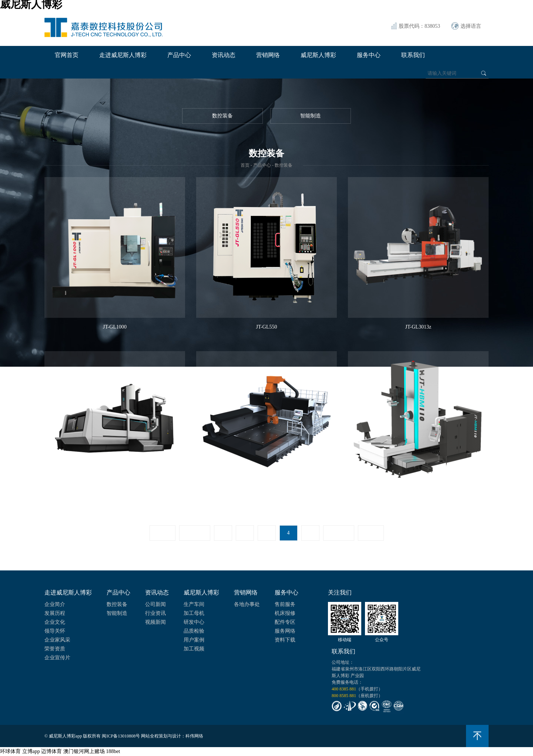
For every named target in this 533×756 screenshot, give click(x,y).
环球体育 (10, 751)
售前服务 (285, 604)
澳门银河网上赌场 (84, 751)
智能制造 (311, 116)
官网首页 (67, 55)
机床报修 (285, 613)
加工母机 (194, 613)
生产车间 (194, 604)
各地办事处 (247, 604)
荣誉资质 (55, 649)
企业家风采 (57, 640)
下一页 (339, 533)
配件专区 (285, 622)
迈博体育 (51, 751)
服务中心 (369, 55)
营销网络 (268, 55)
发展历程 (55, 613)
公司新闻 (155, 604)
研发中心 (194, 622)
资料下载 (285, 640)
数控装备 (222, 116)
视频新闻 (155, 622)
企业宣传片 (57, 658)
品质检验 (194, 631)
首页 (245, 165)
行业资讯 (155, 613)
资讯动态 (224, 55)
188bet (113, 751)
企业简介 (55, 604)
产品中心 (179, 55)
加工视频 (194, 649)
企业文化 (55, 622)
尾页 (371, 533)
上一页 (195, 533)
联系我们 (413, 55)
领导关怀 (55, 631)
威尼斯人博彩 (318, 55)
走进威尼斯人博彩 (123, 55)
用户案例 (194, 640)
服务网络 (285, 631)
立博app (31, 751)
